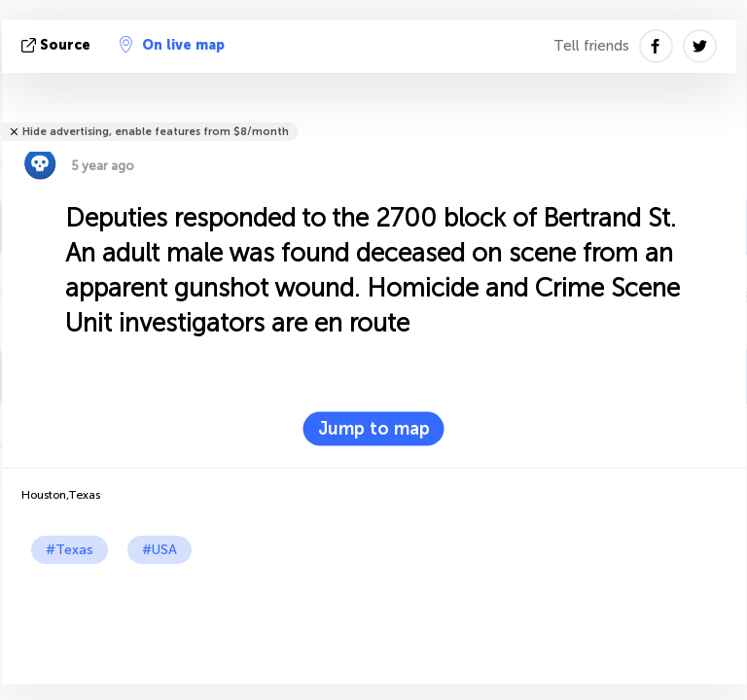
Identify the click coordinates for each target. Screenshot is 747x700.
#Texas (70, 550)
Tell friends (591, 46)
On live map (172, 45)
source (58, 45)
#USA (160, 550)
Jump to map (374, 429)
